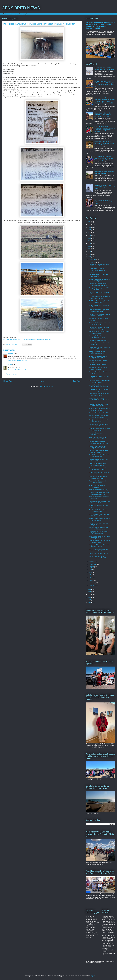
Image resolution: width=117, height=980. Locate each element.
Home (42, 381)
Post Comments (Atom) (46, 387)
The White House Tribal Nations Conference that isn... (99, 456)
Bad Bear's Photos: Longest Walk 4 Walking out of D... (99, 429)
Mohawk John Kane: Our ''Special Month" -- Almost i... (99, 315)
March (92, 580)
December (93, 259)
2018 (90, 243)
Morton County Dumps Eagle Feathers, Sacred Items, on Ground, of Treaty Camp (103, 115)
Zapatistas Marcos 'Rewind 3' (98, 365)
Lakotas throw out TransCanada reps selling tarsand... (99, 394)
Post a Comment (11, 374)
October (92, 561)
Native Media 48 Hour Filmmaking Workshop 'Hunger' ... (100, 348)
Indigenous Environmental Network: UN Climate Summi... (99, 443)
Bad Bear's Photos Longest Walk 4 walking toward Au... (99, 311)
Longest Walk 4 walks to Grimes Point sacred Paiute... (99, 265)
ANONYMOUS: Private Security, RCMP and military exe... (99, 515)
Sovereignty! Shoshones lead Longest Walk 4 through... (98, 337)
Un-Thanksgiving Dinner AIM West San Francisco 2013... (100, 297)
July (91, 569)
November (93, 262)
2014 (90, 254)
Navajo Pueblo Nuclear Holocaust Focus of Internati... (99, 519)
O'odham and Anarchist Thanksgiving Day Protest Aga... (98, 270)
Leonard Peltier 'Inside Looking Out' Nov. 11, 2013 (99, 451)
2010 (90, 594)
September (93, 564)
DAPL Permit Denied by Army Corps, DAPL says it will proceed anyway (104, 187)
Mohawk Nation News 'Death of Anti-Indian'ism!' (99, 498)
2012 (90, 589)
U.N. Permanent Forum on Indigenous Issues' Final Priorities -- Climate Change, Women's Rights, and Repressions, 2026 (100, 25)
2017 (90, 246)
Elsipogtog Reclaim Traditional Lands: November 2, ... (98, 533)
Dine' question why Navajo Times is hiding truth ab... (99, 537)
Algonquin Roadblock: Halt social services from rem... (99, 332)
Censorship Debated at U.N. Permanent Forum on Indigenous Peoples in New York (105, 143)
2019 (90, 241)
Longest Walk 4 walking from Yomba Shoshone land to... (98, 284)
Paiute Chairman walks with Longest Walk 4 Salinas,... (98, 469)
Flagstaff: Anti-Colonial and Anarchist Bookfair (97, 482)
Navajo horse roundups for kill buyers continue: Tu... (98, 421)
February (93, 583)
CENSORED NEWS (21, 8)
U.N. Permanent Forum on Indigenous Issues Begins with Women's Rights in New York (104, 158)
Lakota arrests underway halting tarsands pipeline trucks (104, 173)
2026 (90, 222)
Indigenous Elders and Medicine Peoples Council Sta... (99, 546)
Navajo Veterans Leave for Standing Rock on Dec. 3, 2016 (104, 69)
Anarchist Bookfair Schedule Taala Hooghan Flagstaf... (100, 409)
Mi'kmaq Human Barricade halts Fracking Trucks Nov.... (99, 416)
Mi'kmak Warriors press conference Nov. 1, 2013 (97, 557)
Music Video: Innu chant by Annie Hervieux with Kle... (99, 502)
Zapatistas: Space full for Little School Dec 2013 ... (98, 276)
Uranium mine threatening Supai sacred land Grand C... (99, 493)
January (92, 586)
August (92, 567)
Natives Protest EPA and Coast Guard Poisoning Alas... (99, 405)
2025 (90, 224)
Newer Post (8, 381)
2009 (90, 597)
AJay (10, 365)
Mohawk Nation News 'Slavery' (99, 490)
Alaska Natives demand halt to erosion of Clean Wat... (98, 438)
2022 (90, 233)
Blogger (92, 976)
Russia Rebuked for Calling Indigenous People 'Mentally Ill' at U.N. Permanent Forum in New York (105, 84)
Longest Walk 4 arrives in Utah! (99, 554)
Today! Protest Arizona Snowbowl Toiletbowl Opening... (99, 280)
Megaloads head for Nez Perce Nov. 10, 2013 (99, 460)
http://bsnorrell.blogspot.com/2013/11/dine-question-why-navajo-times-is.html (27, 339)
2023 (90, 230)
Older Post (76, 381)
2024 (90, 227)
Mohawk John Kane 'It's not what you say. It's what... (99, 425)
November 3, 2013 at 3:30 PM (17, 361)
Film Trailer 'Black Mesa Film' (98, 340)
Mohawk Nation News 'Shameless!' (96, 434)
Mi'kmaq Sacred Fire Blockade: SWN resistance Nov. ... (99, 528)
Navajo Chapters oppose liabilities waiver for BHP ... (100, 289)
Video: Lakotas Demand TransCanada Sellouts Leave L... (99, 400)
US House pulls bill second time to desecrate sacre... (100, 381)
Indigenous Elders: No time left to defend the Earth (99, 541)
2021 (90, 235)
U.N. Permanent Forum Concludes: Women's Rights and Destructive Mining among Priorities (104, 129)
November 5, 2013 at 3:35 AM (17, 370)
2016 (90, 249)
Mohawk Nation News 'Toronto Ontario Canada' (98, 368)
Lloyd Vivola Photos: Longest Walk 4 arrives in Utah (98, 477)
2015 (90, 252)
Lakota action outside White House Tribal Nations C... (98, 464)
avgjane (11, 353)
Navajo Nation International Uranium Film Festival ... (97, 353)
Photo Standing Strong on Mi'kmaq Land (97, 486)
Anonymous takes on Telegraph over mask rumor (99, 473)
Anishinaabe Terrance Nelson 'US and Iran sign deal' (99, 324)
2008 (90, 600)
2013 (90, 257)
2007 (90, 603)
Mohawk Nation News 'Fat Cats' (99, 413)
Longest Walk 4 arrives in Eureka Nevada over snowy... (99, 328)
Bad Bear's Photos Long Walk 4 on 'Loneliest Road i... (99, 302)
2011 (90, 592)
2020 (90, 238)
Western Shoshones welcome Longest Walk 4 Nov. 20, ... (98, 357)
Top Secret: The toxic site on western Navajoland (98, 511)
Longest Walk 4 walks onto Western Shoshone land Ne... (99, 386)
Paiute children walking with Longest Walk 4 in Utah (98, 447)
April (91, 578)
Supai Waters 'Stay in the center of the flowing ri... (99, 377)
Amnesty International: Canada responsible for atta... (99, 550)
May (91, 575)
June (91, 572)
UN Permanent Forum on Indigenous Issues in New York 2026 (104, 202)
